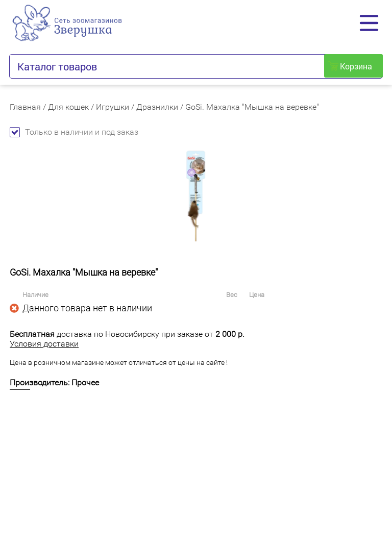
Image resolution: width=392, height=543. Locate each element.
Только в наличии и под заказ (74, 132)
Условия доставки (44, 344)
